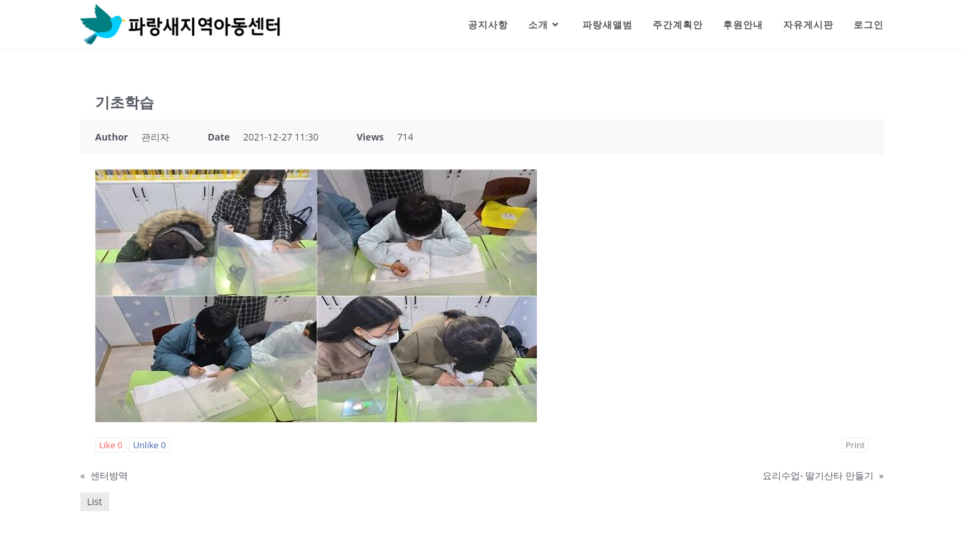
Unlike (150, 445)
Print (855, 445)
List (95, 501)
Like (111, 445)
